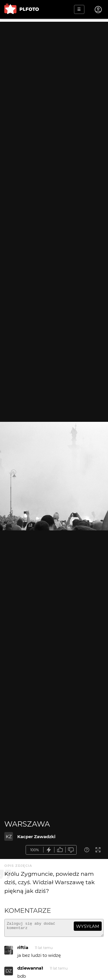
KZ (9, 837)
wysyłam (88, 926)
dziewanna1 (30, 971)
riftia (23, 950)
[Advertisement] (54, 76)
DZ (9, 973)
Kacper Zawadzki (36, 837)
